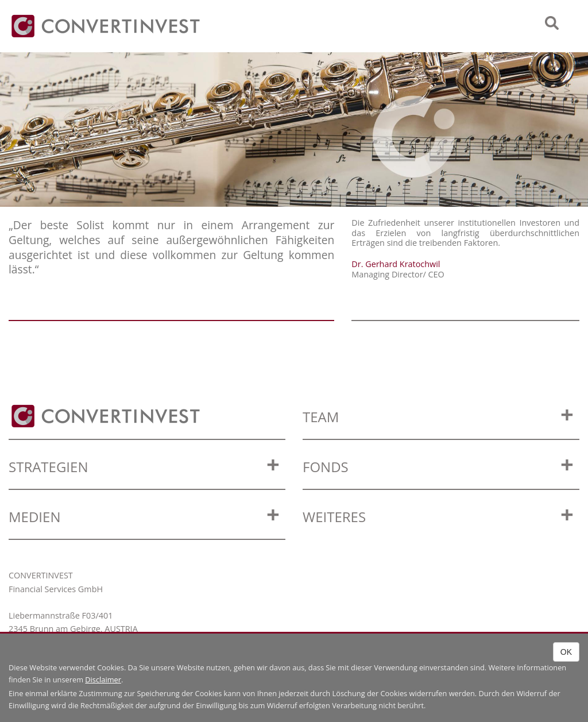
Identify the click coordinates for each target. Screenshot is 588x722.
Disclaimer (103, 679)
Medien (34, 517)
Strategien (48, 467)
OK (566, 652)
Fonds (326, 467)
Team (321, 417)
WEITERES (334, 517)
